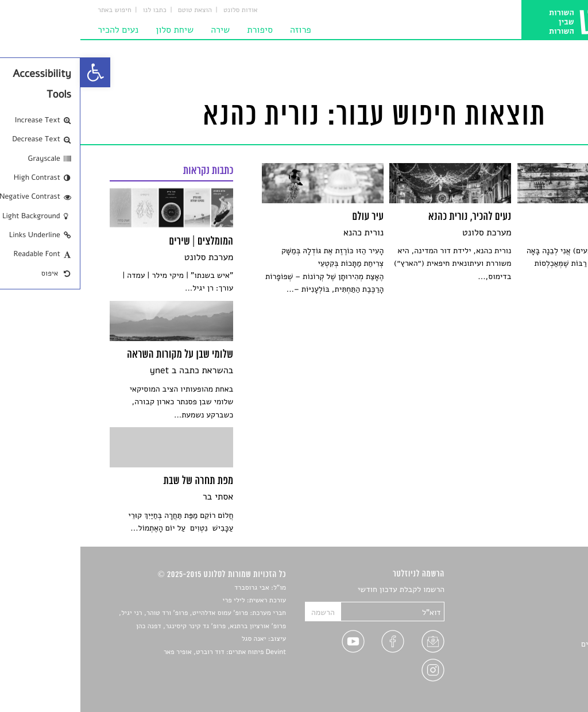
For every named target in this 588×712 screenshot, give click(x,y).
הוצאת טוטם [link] (115, 10)
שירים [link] (549, 603)
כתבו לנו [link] (74, 10)
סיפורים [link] (546, 590)
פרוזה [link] (220, 30)
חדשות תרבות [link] (537, 617)
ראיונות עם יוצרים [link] (530, 644)
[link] (15, 72)
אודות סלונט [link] (160, 10)
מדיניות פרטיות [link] (533, 670)
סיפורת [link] (179, 30)
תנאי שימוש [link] (539, 684)
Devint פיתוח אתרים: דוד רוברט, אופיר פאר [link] (144, 652)
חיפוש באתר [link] (34, 10)
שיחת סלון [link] (94, 30)
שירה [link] (140, 30)
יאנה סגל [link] (174, 639)
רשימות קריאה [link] (535, 630)
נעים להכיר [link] (38, 30)
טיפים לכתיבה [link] (536, 657)
